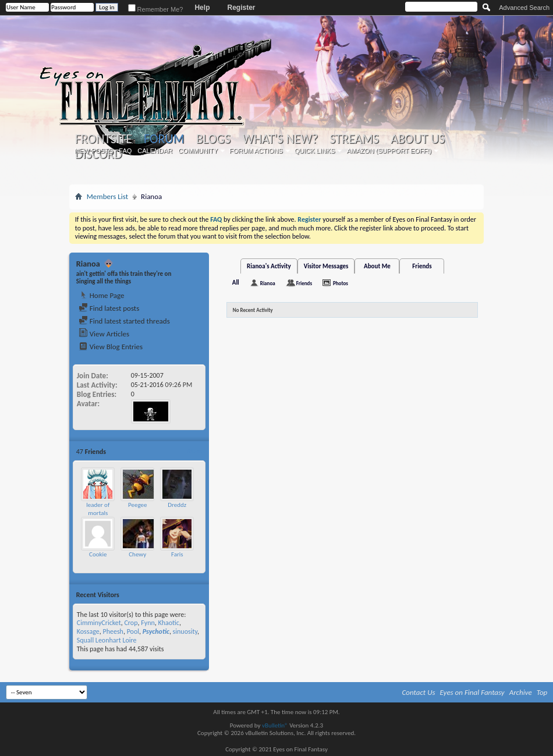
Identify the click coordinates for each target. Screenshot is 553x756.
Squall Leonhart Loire (107, 640)
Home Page (102, 295)
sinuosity (185, 631)
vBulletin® (275, 725)
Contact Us (419, 692)
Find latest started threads (124, 321)
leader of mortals (98, 509)
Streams (354, 139)
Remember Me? (156, 9)
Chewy (137, 554)
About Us (418, 139)
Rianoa (268, 283)
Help (202, 8)
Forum (164, 139)
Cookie (98, 554)
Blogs (213, 139)
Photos (341, 283)
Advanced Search (524, 8)
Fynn (148, 623)
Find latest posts (109, 308)
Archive (521, 692)
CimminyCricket (99, 623)
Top (542, 692)
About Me (377, 266)
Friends (422, 266)
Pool (133, 631)
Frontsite (104, 139)
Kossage (88, 631)
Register (241, 8)
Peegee (137, 505)
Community (198, 151)
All (236, 283)
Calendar (155, 151)
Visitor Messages (326, 266)
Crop (131, 623)
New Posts (94, 151)
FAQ (125, 151)
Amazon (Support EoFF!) (389, 151)
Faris (177, 554)
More (195, 451)
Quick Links (315, 151)
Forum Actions (256, 151)
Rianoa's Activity (269, 266)
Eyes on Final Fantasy (472, 692)
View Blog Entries (111, 347)
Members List (107, 196)
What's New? (280, 139)
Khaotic (169, 623)
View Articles (104, 334)
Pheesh (113, 631)
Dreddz (177, 505)
